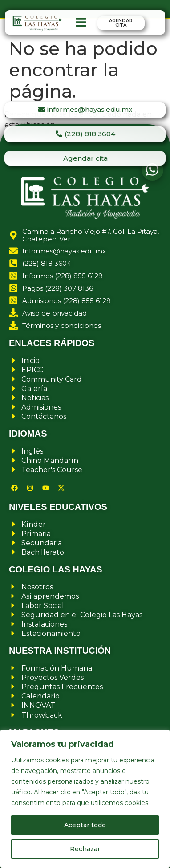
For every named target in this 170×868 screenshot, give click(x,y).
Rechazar (85, 849)
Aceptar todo (85, 825)
